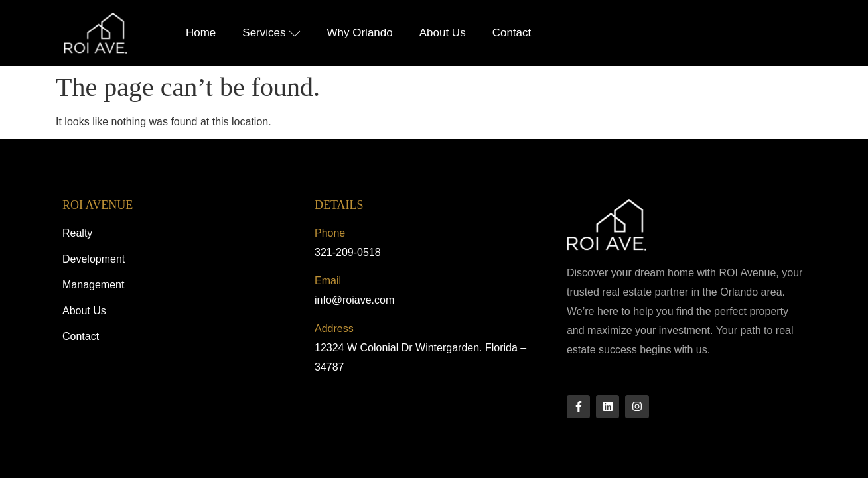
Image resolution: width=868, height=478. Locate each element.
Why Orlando (360, 33)
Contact (512, 33)
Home (201, 33)
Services (271, 33)
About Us (443, 33)
